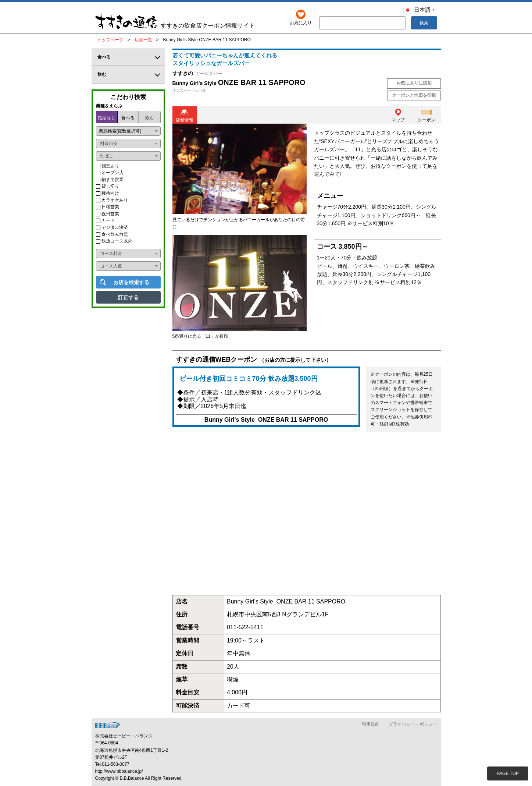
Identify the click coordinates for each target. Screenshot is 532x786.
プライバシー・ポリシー (413, 724)
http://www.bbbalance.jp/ (119, 771)
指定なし (107, 118)
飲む (150, 118)
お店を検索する (131, 282)
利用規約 (371, 724)
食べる (128, 118)
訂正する (128, 297)
